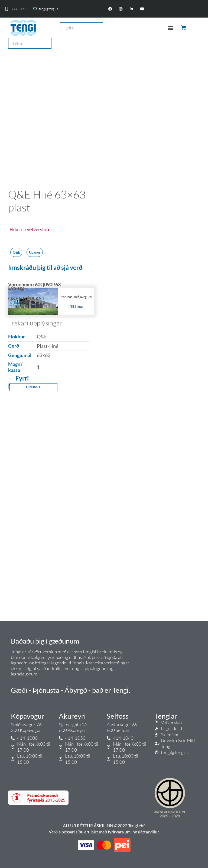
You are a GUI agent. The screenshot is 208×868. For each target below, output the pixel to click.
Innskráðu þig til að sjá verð (45, 267)
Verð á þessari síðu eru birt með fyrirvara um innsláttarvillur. (104, 832)
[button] (170, 28)
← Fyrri (18, 378)
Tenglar (166, 716)
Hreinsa (33, 387)
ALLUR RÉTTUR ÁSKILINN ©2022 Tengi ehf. (104, 825)
